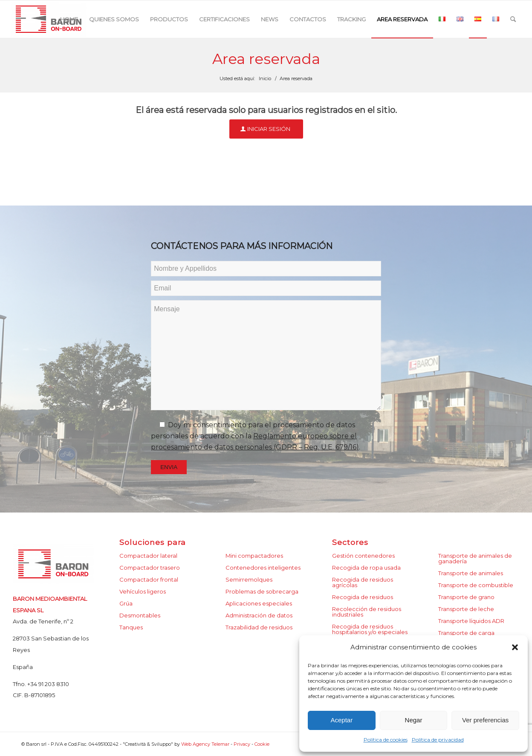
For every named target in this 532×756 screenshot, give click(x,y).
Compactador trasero (150, 568)
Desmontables (140, 615)
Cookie (262, 744)
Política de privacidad (438, 740)
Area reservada (266, 59)
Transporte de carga (466, 633)
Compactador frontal (149, 579)
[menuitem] (69, 19)
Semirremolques (249, 579)
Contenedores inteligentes (263, 568)
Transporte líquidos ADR (471, 621)
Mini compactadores (254, 556)
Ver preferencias (485, 720)
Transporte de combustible (476, 585)
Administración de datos (259, 615)
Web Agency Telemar (206, 744)
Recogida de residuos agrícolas (363, 582)
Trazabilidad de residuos (259, 627)
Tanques (131, 627)
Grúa (126, 603)
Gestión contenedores (363, 556)
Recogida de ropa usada (366, 568)
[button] (515, 647)
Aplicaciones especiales (259, 603)
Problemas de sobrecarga (262, 591)
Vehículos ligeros (143, 591)
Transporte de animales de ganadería (475, 558)
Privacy (242, 744)
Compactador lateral (148, 556)
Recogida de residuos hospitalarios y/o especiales (370, 629)
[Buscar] (513, 19)
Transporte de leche (466, 609)
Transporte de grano (466, 597)
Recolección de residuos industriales (367, 612)
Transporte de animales (471, 573)
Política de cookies (386, 740)
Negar (414, 720)
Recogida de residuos (363, 597)
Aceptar (341, 720)
